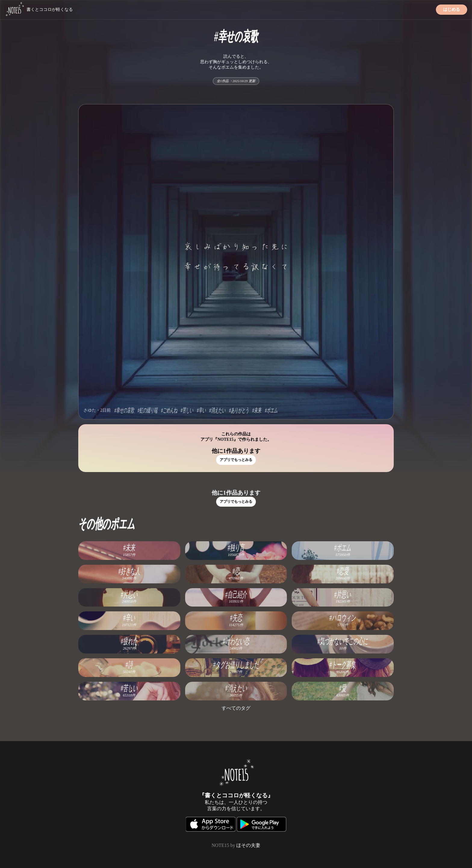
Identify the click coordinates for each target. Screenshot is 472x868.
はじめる (452, 9)
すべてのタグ (236, 708)
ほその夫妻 (248, 845)
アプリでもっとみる (236, 460)
